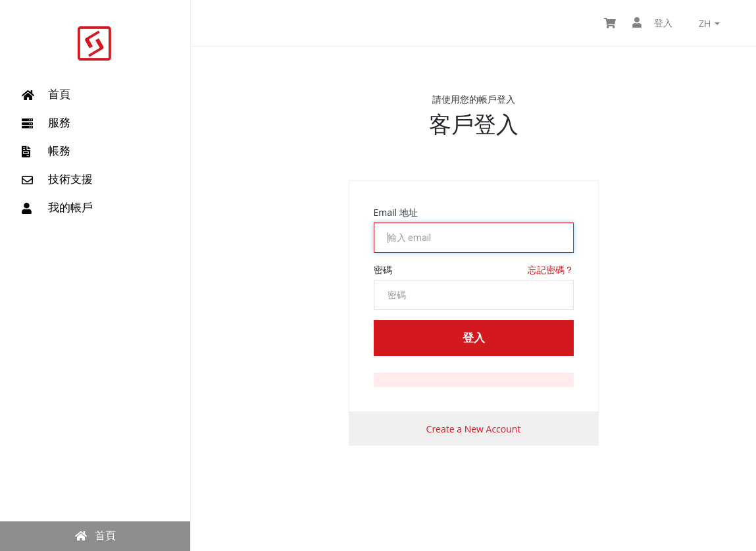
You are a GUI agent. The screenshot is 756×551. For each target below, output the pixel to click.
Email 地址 (396, 212)
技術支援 (57, 179)
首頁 (46, 94)
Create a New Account (474, 429)
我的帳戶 (57, 207)
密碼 (383, 270)
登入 (652, 23)
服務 (46, 122)
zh (709, 23)
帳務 (46, 151)
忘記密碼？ (551, 270)
